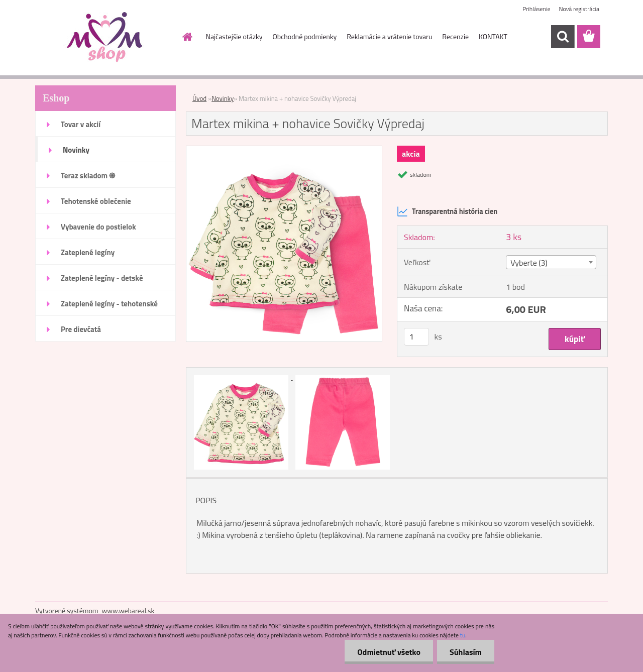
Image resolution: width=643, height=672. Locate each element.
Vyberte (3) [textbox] (529, 263)
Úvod (199, 98)
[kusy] (416, 337)
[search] (563, 37)
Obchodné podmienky (305, 36)
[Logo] (104, 37)
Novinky (223, 98)
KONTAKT (493, 36)
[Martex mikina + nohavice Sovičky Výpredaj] (284, 150)
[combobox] (551, 262)
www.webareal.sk (128, 610)
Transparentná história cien (447, 211)
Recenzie (455, 36)
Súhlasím (466, 652)
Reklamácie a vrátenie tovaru (389, 36)
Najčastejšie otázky (234, 36)
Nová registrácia (579, 9)
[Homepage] (187, 37)
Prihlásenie (536, 9)
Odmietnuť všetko (389, 652)
